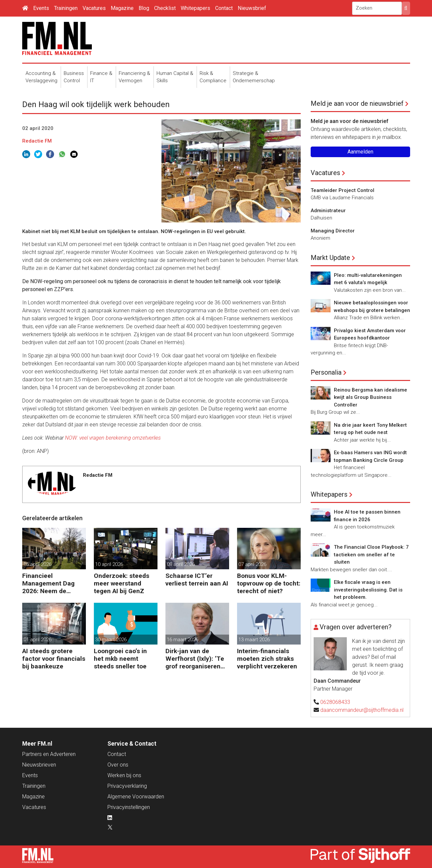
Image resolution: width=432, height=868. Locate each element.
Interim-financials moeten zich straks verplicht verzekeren (267, 659)
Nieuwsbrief (252, 8)
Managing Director (333, 231)
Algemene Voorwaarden (136, 797)
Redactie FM (37, 141)
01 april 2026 (37, 640)
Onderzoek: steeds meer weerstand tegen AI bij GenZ (122, 583)
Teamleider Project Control (342, 190)
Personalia (326, 372)
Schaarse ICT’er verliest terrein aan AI (197, 580)
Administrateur (328, 211)
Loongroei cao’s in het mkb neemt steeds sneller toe (120, 659)
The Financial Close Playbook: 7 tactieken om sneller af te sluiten (371, 555)
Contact (224, 8)
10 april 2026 (109, 564)
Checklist (165, 8)
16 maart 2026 (183, 640)
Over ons (118, 765)
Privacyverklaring (127, 786)
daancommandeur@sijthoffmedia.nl (362, 710)
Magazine (122, 8)
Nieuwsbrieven (39, 765)
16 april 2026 (37, 564)
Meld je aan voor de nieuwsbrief (357, 103)
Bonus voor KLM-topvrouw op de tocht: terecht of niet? (269, 583)
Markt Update (330, 258)
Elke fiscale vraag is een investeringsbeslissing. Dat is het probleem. (368, 590)
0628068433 (335, 702)
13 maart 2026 (254, 640)
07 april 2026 (252, 564)
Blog (144, 8)
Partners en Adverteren (49, 754)
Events (41, 8)
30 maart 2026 (111, 640)
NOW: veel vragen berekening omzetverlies (113, 438)
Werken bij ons (124, 775)
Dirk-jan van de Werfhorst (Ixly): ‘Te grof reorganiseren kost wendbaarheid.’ (195, 659)
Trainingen (66, 8)
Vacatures (94, 8)
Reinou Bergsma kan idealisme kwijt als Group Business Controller (370, 397)
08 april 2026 (181, 564)
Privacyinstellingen (129, 807)
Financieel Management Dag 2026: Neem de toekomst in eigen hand (49, 583)
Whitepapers (195, 8)
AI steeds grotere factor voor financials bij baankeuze (54, 659)
